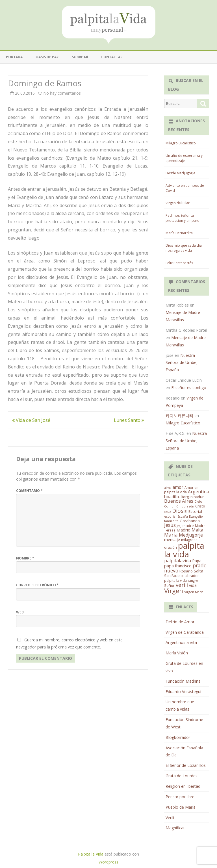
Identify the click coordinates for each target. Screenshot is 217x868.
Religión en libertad (183, 786)
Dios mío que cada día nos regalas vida (184, 248)
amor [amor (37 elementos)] (178, 487)
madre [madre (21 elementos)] (188, 526)
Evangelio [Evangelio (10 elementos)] (196, 517)
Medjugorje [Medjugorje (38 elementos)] (191, 535)
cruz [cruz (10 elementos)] (168, 512)
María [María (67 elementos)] (171, 535)
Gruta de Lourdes (182, 776)
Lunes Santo (129, 420)
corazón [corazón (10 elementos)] (188, 506)
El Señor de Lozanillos (186, 765)
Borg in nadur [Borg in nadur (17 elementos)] (192, 497)
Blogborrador (178, 737)
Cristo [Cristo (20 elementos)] (200, 506)
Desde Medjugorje (180, 173)
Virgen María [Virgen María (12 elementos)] (194, 592)
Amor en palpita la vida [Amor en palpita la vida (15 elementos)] (181, 490)
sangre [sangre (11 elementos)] (193, 581)
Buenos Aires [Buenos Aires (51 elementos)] (179, 501)
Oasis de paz (47, 57)
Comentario (29, 491)
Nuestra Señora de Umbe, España (182, 363)
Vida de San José (31, 420)
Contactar (112, 57)
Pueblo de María (181, 807)
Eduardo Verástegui (183, 692)
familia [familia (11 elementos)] (169, 521)
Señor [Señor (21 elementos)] (169, 585)
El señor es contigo (189, 388)
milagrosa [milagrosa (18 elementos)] (189, 540)
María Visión (177, 653)
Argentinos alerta (181, 642)
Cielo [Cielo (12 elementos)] (198, 501)
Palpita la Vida (91, 854)
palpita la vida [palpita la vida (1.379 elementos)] (184, 550)
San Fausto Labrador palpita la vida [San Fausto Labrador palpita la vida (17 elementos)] (182, 578)
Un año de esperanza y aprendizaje (184, 158)
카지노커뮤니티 (179, 415)
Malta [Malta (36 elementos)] (197, 530)
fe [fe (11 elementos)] (177, 521)
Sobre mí (80, 57)
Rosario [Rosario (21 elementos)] (186, 571)
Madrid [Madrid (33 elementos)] (184, 530)
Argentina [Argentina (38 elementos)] (198, 492)
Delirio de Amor (180, 622)
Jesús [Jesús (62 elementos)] (170, 525)
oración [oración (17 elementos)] (171, 547)
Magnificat (175, 828)
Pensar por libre (180, 797)
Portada (14, 57)
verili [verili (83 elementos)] (182, 585)
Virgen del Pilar (178, 203)
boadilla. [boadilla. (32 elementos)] (172, 496)
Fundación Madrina (183, 681)
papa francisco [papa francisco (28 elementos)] (178, 566)
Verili (170, 818)
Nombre (25, 558)
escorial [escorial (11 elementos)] (170, 516)
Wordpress (108, 862)
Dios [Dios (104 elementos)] (178, 511)
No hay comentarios (62, 93)
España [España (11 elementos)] (183, 516)
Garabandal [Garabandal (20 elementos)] (190, 521)
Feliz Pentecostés (179, 263)
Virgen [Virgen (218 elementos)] (174, 591)
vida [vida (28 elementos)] (193, 585)
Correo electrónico (37, 585)
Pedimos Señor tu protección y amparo (183, 218)
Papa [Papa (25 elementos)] (197, 561)
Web (20, 612)
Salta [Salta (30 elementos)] (198, 571)
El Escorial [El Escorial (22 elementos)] (193, 511)
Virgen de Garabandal (185, 632)
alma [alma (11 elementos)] (168, 488)
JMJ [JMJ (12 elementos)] (179, 526)
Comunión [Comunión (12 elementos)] (172, 506)
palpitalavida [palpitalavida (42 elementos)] (178, 561)
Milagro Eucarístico (181, 143)
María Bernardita (179, 233)
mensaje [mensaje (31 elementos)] (172, 539)
